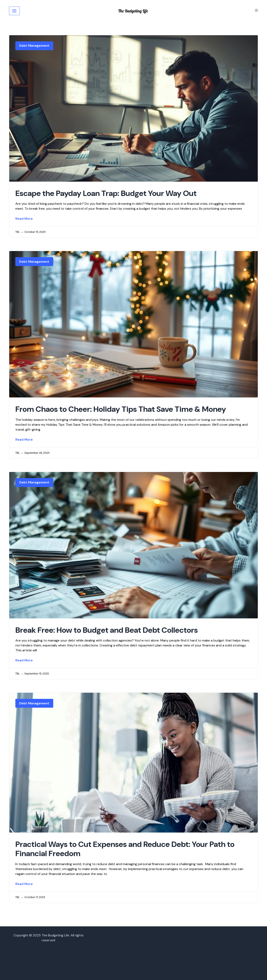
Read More (24, 219)
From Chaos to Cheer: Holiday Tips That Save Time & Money (121, 409)
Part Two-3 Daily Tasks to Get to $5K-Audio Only (216, 966)
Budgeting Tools (191, 941)
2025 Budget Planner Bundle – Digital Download (215, 935)
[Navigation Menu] (14, 11)
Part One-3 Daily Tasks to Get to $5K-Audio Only (216, 961)
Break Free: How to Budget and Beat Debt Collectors (107, 630)
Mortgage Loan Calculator (199, 956)
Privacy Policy (189, 971)
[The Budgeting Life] (133, 11)
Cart (211, 941)
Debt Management (34, 46)
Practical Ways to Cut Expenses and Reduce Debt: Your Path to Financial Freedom (125, 849)
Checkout (226, 941)
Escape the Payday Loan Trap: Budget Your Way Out (106, 193)
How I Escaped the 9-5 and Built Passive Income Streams (215, 948)
